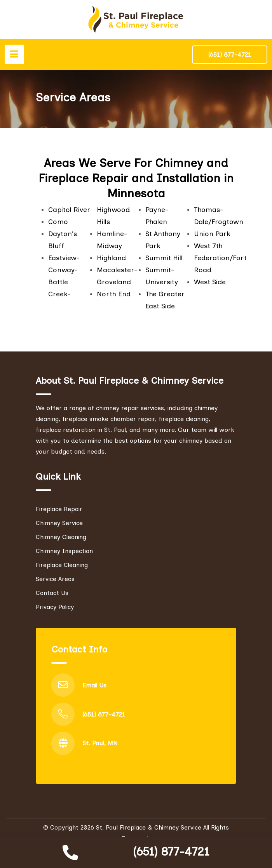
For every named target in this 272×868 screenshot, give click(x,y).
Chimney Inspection (64, 551)
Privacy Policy (55, 607)
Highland (111, 258)
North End (114, 294)
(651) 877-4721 (171, 851)
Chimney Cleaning (61, 537)
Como (58, 222)
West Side (210, 282)
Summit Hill (164, 258)
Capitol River (69, 210)
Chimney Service (59, 523)
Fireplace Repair (59, 509)
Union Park (212, 234)
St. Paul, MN (100, 744)
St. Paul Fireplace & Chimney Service (149, 828)
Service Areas (55, 579)
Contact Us (52, 593)
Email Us (94, 685)
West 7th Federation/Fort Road (220, 258)
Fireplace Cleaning (62, 565)
